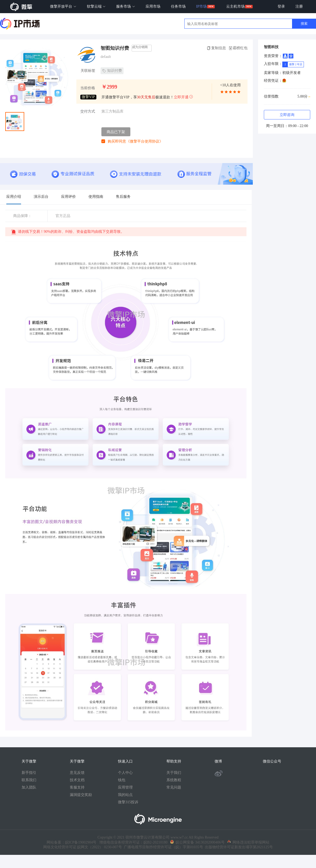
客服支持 (77, 787)
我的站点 (125, 795)
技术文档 (77, 780)
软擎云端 (96, 6)
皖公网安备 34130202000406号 (197, 842)
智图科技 (271, 47)
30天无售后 (146, 97)
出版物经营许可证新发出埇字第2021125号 (238, 847)
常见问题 (174, 787)
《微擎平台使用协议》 (145, 141)
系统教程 (174, 780)
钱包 (122, 780)
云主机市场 (235, 6)
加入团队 (29, 787)
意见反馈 (77, 773)
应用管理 (125, 787)
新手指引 (29, 773)
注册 (299, 6)
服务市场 (126, 6)
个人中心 (125, 773)
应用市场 (153, 6)
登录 (281, 6)
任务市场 (178, 6)
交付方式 (88, 111)
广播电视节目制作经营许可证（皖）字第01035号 (162, 847)
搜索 (304, 24)
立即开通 (184, 97)
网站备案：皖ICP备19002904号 (72, 842)
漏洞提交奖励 (81, 795)
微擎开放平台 (63, 6)
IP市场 (201, 6)
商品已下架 (116, 132)
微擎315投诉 (128, 802)
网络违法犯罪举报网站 (248, 842)
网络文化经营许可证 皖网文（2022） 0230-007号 (83, 847)
